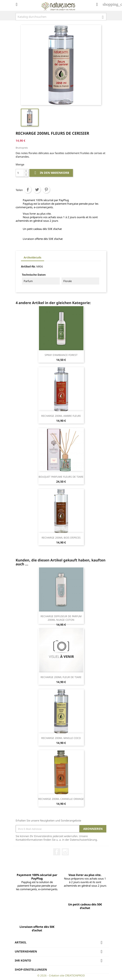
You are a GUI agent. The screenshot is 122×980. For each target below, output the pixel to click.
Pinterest (46, 190)
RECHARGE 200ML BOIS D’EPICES (61, 538)
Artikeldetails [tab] (33, 257)
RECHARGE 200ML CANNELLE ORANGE (61, 799)
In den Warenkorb (51, 173)
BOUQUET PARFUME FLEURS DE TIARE (61, 477)
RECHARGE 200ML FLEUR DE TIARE (61, 677)
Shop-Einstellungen (31, 970)
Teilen (28, 190)
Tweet (37, 190)
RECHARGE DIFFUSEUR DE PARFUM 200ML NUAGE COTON (61, 618)
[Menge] (20, 173)
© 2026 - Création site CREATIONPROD (61, 975)
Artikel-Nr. (28, 266)
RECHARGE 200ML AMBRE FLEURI (61, 416)
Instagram (65, 852)
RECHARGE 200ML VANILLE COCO (61, 738)
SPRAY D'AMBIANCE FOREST (61, 355)
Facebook (57, 852)
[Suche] (61, 17)
